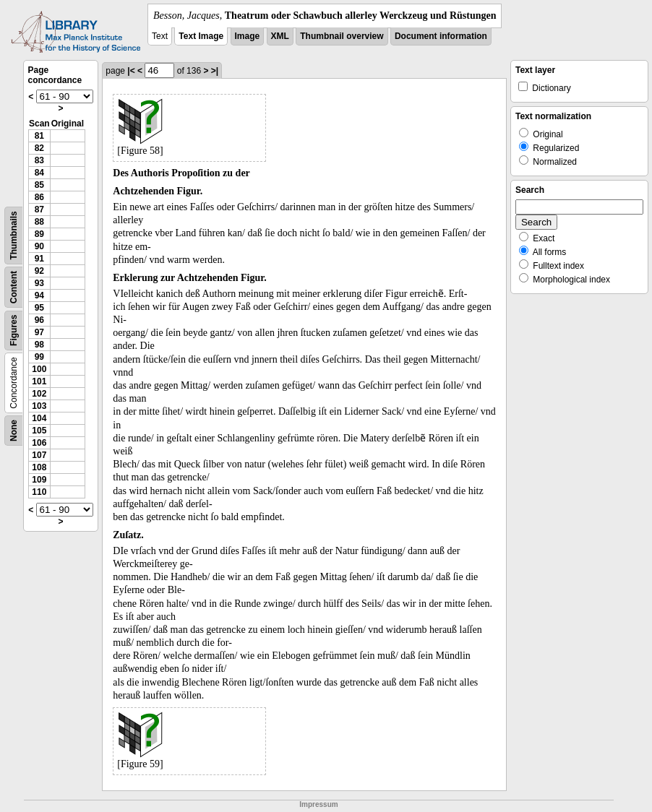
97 (39, 332)
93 (39, 283)
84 (39, 173)
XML (280, 36)
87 (39, 210)
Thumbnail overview (342, 36)
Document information (441, 36)
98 (39, 345)
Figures (14, 331)
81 (39, 136)
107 (39, 455)
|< (131, 71)
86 (39, 197)
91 (39, 259)
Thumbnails (14, 235)
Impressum (318, 804)
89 (39, 234)
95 (39, 308)
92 (39, 271)
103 (39, 406)
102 (39, 394)
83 (39, 160)
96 (39, 320)
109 (39, 480)
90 (39, 246)
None (14, 431)
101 (39, 381)
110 (39, 492)
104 (39, 418)
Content (14, 287)
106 (39, 443)
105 (39, 431)
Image (248, 36)
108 (39, 467)
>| (215, 71)
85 (39, 185)
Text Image (201, 36)
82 (39, 148)
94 (39, 295)
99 (39, 357)
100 (39, 369)
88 (39, 222)
